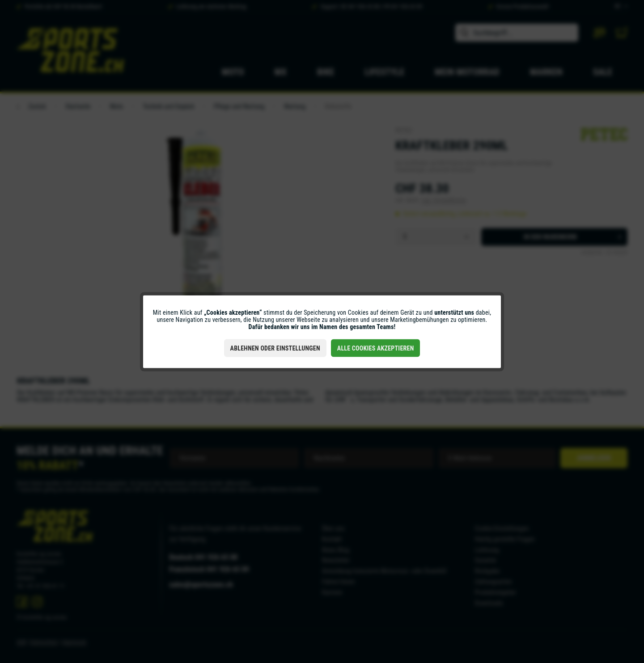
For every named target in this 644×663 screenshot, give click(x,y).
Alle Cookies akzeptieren (376, 348)
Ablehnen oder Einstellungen (275, 348)
